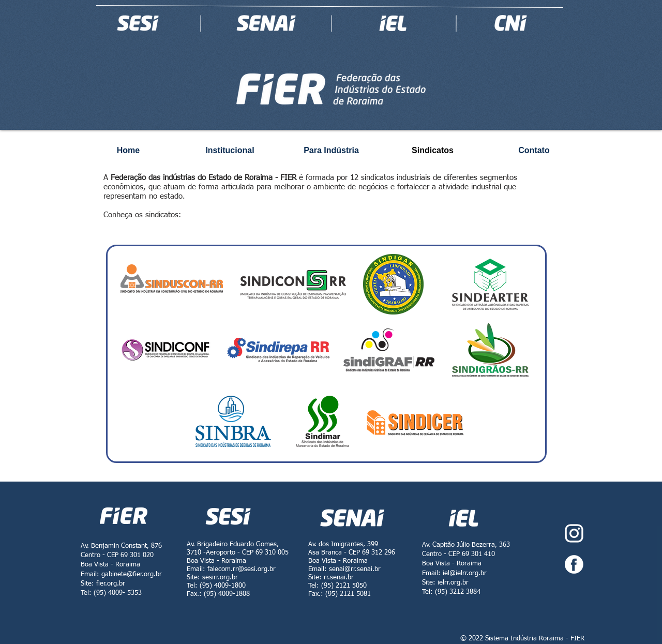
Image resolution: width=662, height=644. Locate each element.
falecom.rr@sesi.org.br (242, 569)
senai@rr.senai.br (355, 569)
